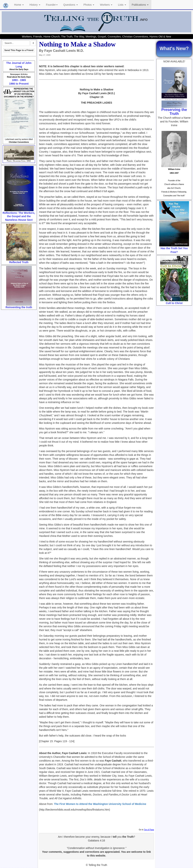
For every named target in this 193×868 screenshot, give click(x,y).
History (35, 5)
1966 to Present (19, 84)
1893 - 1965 (19, 80)
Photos (89, 5)
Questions (71, 5)
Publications (140, 5)
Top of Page (149, 830)
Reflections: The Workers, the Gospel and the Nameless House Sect (19, 216)
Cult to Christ (174, 303)
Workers (106, 5)
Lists (122, 5)
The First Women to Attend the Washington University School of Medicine (100, 804)
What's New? (174, 48)
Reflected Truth (19, 262)
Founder (52, 5)
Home (19, 5)
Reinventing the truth (19, 307)
